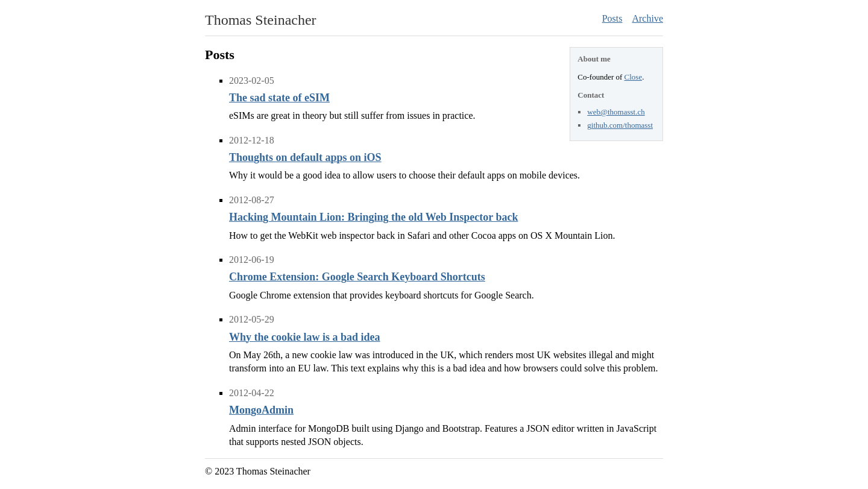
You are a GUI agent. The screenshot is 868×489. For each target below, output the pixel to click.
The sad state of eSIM (279, 98)
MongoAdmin (261, 410)
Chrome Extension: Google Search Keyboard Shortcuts (357, 277)
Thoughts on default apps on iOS (305, 157)
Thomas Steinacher (261, 20)
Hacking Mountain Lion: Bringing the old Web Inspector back (373, 217)
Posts (612, 18)
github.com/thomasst (620, 125)
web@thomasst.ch (616, 112)
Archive (647, 18)
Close (634, 77)
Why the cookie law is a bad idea (305, 337)
